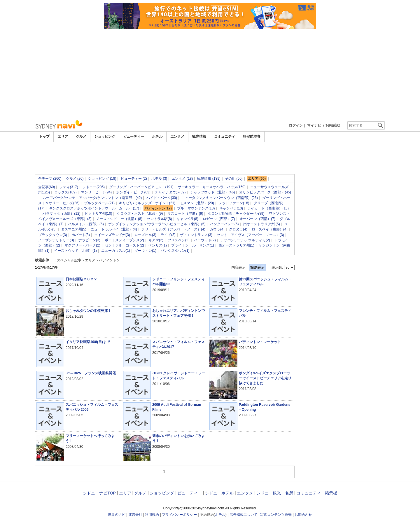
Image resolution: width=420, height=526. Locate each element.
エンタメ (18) (182, 179)
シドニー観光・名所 (275, 493)
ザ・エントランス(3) (196, 235)
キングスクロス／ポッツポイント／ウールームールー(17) (94, 208)
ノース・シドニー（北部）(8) (119, 219)
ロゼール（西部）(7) (219, 219)
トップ (44, 137)
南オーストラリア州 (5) (262, 224)
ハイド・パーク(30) (162, 198)
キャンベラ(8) (187, 219)
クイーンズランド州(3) (112, 235)
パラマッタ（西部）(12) (61, 214)
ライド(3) (168, 235)
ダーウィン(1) (145, 251)
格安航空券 (252, 137)
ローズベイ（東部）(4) (270, 229)
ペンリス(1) (158, 245)
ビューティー (134, 137)
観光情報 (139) (209, 179)
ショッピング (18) (102, 179)
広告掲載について (244, 515)
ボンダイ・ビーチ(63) (133, 192)
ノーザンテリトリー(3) (56, 240)
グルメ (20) (75, 179)
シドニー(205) (94, 187)
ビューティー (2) (134, 179)
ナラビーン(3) (89, 240)
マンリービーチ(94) (96, 192)
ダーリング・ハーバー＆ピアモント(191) (141, 187)
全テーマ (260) (50, 179)
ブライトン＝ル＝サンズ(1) (193, 245)
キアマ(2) (156, 240)
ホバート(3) (81, 235)
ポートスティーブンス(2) (124, 240)
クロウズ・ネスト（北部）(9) (140, 214)
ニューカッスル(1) (116, 251)
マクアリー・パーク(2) (82, 245)
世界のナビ (117, 515)
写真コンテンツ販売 (276, 515)
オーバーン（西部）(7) (257, 219)
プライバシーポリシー (179, 515)
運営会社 (135, 515)
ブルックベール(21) (99, 203)
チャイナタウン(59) (170, 192)
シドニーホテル (219, 493)
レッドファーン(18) (234, 203)
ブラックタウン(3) (53, 235)
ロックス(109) (65, 192)
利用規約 (152, 515)
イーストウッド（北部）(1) (75, 251)
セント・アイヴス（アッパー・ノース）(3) (250, 235)
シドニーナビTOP (99, 493)
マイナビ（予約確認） (325, 125)
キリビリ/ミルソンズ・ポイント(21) (147, 203)
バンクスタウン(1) (175, 251)
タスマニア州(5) (74, 229)
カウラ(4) (217, 229)
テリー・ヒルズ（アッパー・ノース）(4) (173, 229)
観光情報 (199, 137)
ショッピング (105, 137)
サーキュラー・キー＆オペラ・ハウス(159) (212, 187)
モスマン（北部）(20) (197, 203)
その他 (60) (234, 179)
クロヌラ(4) (238, 229)
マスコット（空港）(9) (185, 214)
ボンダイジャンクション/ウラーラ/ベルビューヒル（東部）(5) (157, 224)
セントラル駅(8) (159, 219)
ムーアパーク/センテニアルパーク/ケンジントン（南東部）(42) (92, 198)
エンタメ (177, 137)
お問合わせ (303, 515)
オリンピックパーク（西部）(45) (265, 192)
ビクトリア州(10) (98, 214)
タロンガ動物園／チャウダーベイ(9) (236, 214)
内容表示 (238, 268)
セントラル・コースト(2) (124, 245)
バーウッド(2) (205, 240)
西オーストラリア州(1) (236, 245)
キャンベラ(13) (231, 208)
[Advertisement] (210, 73)
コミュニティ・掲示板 (317, 493)
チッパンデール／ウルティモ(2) (245, 240)
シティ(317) (69, 187)
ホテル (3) (159, 179)
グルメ (81, 137)
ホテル (157, 137)
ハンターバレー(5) (224, 224)
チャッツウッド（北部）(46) (212, 192)
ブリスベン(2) (179, 240)
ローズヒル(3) (145, 235)
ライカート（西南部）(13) (268, 208)
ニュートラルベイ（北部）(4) (114, 229)
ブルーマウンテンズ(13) (196, 208)
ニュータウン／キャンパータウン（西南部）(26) (219, 198)
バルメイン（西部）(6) (86, 224)
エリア (63, 137)
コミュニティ (225, 137)
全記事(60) (47, 187)
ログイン (296, 125)
